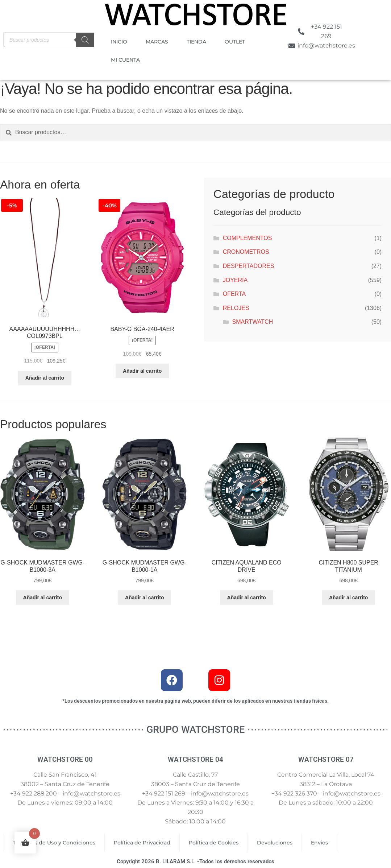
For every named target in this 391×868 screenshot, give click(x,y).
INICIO (119, 42)
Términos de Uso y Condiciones (54, 843)
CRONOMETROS (246, 252)
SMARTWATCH (253, 322)
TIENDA (196, 42)
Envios (319, 843)
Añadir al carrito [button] (45, 378)
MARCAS (157, 42)
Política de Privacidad (142, 843)
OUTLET (235, 42)
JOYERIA (235, 280)
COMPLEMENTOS (248, 238)
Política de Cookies (214, 843)
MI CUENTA (125, 60)
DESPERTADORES (249, 266)
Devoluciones (275, 843)
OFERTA (234, 294)
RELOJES (236, 308)
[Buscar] (85, 40)
